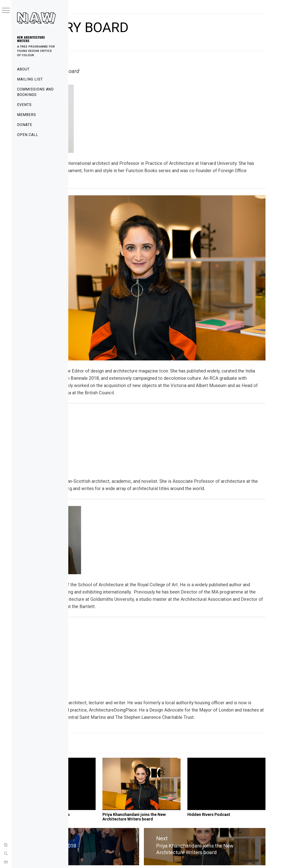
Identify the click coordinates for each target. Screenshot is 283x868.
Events (24, 105)
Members (27, 115)
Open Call (28, 135)
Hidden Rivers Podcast (232, 798)
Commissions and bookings (35, 92)
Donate (25, 125)
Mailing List (30, 79)
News (93, 715)
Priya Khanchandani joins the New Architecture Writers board (175, 803)
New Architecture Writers (31, 39)
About (23, 69)
